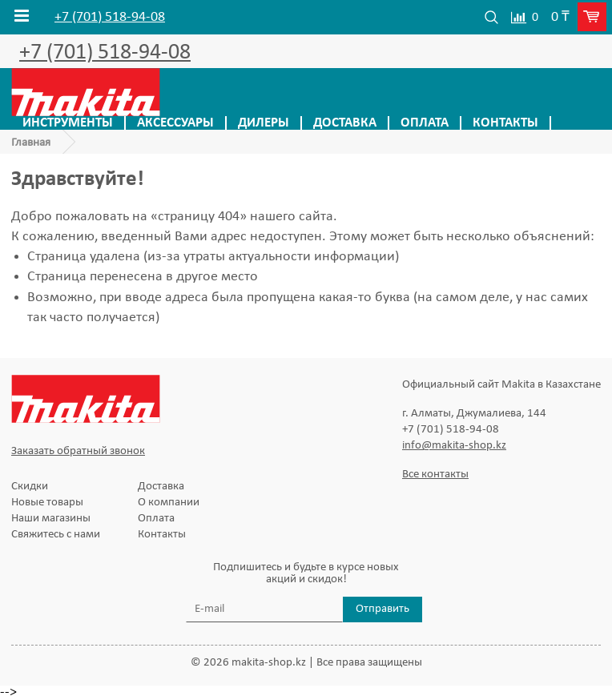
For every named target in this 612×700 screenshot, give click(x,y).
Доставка (345, 123)
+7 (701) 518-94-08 (110, 18)
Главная (31, 143)
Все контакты (435, 475)
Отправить (382, 609)
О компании (169, 503)
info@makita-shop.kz (454, 446)
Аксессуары (175, 123)
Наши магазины (51, 519)
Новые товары (47, 503)
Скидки (30, 487)
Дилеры (264, 123)
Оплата (425, 123)
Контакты (505, 123)
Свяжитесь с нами (56, 535)
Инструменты (68, 123)
